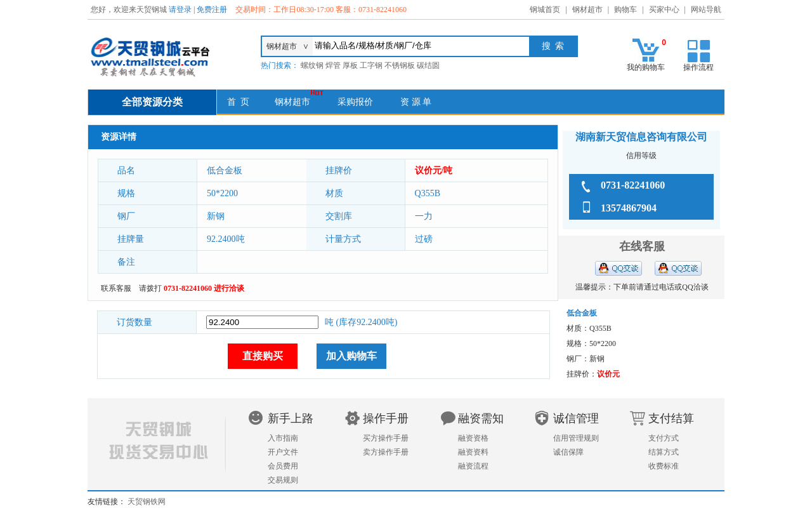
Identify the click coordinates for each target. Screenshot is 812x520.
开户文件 (283, 452)
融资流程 (473, 466)
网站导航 (706, 10)
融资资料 (473, 452)
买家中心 (664, 10)
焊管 (333, 65)
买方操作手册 (386, 438)
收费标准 (664, 466)
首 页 (238, 102)
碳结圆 (428, 65)
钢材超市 (587, 10)
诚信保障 (568, 452)
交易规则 (283, 480)
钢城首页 (545, 10)
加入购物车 (351, 356)
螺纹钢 (312, 65)
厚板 (350, 65)
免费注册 (212, 10)
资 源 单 (416, 102)
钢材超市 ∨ (288, 46)
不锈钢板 (400, 65)
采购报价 (355, 102)
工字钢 (371, 65)
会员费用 (283, 466)
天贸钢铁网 (147, 502)
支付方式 (664, 438)
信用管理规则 (576, 438)
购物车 (625, 10)
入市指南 (283, 438)
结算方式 (664, 452)
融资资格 (473, 438)
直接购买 (263, 356)
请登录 (180, 10)
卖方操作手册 (386, 452)
